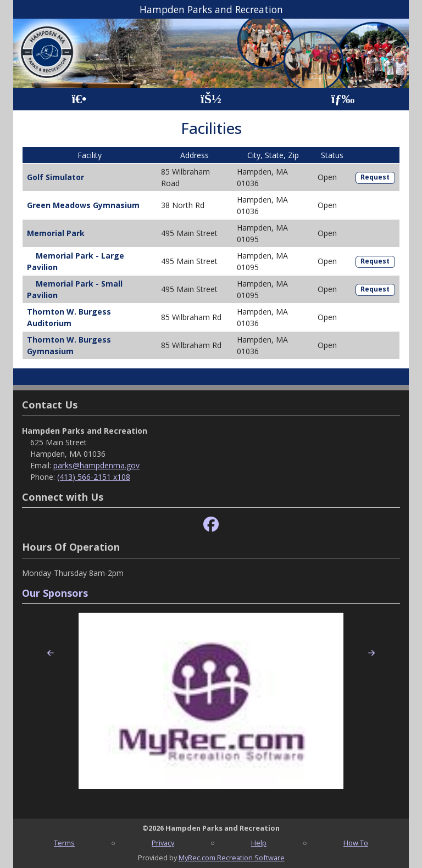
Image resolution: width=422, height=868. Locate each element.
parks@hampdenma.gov (96, 465)
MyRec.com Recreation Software (232, 858)
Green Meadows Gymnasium (83, 205)
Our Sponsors (55, 593)
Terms (64, 843)
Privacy (163, 843)
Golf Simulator (55, 177)
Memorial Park (56, 233)
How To (356, 843)
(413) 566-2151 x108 (94, 477)
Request (375, 177)
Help (259, 843)
